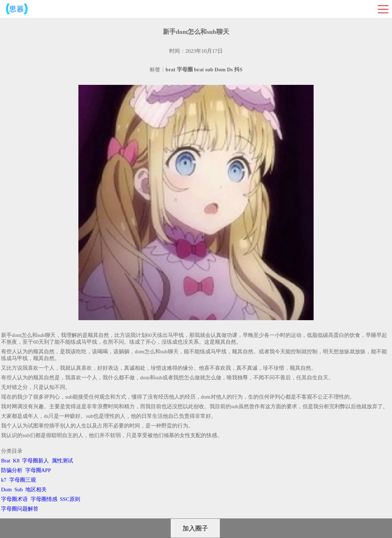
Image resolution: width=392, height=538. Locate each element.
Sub (19, 490)
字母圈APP (38, 470)
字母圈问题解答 (20, 509)
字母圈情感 (44, 499)
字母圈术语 (14, 499)
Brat (6, 461)
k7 (4, 480)
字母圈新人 (35, 461)
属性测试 (62, 461)
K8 (16, 461)
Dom (6, 490)
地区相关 (36, 490)
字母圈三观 (23, 480)
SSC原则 (70, 499)
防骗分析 (12, 470)
